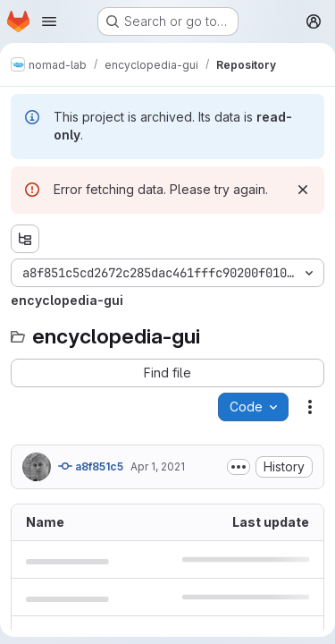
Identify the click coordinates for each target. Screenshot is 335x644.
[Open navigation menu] (49, 21)
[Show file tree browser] (25, 239)
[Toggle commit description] (239, 467)
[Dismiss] (303, 190)
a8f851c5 (91, 466)
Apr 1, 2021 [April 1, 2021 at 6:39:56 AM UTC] (158, 466)
